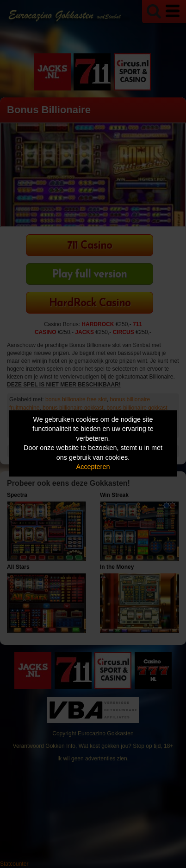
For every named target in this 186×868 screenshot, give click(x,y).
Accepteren (93, 467)
